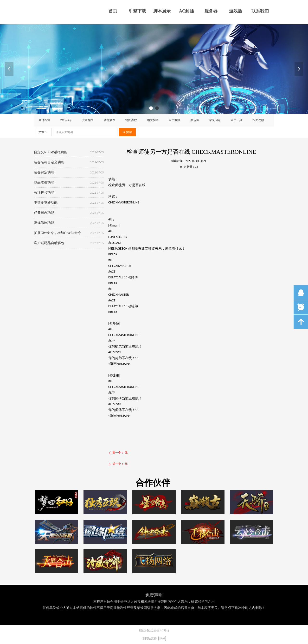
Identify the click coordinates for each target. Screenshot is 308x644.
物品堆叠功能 (44, 183)
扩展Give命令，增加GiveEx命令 (58, 233)
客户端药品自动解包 (49, 243)
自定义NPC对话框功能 (51, 153)
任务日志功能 (44, 213)
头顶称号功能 (44, 193)
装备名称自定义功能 (49, 163)
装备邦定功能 (44, 173)
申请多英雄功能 (46, 203)
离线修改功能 (44, 223)
